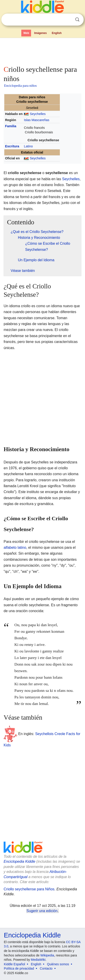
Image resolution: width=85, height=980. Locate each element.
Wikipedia (47, 955)
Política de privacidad (19, 968)
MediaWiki (38, 960)
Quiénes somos (58, 964)
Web (26, 33)
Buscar (77, 20)
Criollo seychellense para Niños (29, 889)
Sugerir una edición (42, 911)
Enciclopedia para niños (20, 86)
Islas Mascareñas (36, 120)
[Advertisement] (42, 51)
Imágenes (40, 33)
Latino (28, 146)
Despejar (68, 20)
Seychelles (38, 114)
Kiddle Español (14, 964)
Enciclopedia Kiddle (19, 861)
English (57, 33)
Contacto (46, 968)
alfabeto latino (15, 548)
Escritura (12, 146)
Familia (11, 126)
